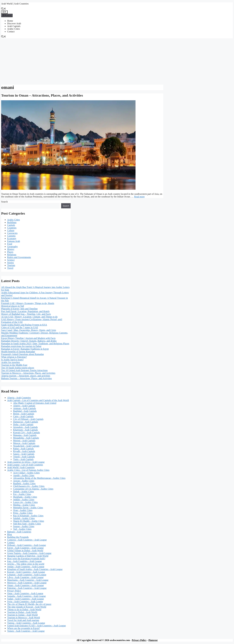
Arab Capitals (14, 26)
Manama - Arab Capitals (25, 435)
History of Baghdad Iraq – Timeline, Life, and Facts (26, 314)
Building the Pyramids (18, 537)
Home (10, 21)
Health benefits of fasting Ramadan (18, 352)
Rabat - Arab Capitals (23, 449)
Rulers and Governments (19, 257)
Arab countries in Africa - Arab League (26, 462)
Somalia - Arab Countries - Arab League (26, 596)
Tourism (11, 265)
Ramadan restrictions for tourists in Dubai (21, 346)
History (11, 249)
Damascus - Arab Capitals (26, 422)
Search (4, 202)
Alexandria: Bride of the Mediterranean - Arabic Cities (39, 478)
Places (10, 252)
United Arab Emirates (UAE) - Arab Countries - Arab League (36, 626)
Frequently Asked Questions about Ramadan (22, 354)
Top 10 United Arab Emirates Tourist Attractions (24, 370)
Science (11, 260)
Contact (11, 32)
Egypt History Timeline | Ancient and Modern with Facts (28, 338)
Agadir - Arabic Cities (24, 475)
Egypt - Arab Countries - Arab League (25, 548)
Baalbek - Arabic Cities (24, 483)
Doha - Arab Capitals (23, 424)
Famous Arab (14, 241)
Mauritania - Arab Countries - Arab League (28, 580)
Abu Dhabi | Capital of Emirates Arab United (35, 403)
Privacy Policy (14, 591)
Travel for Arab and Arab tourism (23, 620)
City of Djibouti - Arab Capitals (28, 419)
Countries (12, 228)
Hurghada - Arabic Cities (25, 497)
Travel (10, 268)
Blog (9, 534)
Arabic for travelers (11, 362)
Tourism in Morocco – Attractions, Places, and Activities (28, 373)
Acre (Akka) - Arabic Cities (26, 473)
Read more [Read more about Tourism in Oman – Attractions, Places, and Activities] (139, 197)
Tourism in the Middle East (14, 365)
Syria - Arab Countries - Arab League (25, 601)
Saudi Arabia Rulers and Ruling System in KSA (24, 325)
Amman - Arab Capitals (24, 408)
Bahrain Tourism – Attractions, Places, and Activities (26, 378)
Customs (11, 236)
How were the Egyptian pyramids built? (26, 559)
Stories (10, 263)
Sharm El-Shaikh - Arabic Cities (29, 521)
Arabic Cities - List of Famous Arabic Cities (28, 470)
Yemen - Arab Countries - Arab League (26, 631)
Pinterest (153, 640)
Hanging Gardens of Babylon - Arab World (28, 556)
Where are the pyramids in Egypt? (24, 628)
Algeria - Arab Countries (19, 398)
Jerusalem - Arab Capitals (25, 427)
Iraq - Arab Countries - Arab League (24, 561)
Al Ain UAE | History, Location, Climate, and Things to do (29, 317)
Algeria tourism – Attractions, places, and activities (26, 376)
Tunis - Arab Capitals (23, 459)
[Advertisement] (117, 61)
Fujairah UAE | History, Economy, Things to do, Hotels (28, 303)
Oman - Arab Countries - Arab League (25, 585)
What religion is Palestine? (14, 357)
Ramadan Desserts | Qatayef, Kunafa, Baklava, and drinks (29, 341)
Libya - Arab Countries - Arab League (25, 577)
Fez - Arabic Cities (22, 494)
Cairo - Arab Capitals (23, 416)
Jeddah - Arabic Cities (24, 500)
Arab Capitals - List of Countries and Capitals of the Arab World (38, 400)
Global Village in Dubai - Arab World (25, 550)
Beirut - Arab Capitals (24, 414)
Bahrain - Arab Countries (19, 532)
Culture (11, 230)
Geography (12, 247)
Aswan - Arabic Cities (24, 481)
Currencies (12, 233)
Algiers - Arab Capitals (24, 406)
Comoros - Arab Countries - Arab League (27, 540)
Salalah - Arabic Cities (24, 518)
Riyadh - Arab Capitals (24, 451)
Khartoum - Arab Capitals (26, 430)
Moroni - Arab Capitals (24, 441)
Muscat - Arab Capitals (24, 443)
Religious (12, 255)
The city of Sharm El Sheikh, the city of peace (29, 604)
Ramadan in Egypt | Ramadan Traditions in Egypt (25, 349)
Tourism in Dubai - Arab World (22, 612)
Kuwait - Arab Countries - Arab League (26, 572)
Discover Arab (14, 23)
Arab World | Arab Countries (15, 4)
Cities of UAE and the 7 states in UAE (20, 327)
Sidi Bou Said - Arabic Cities (27, 524)
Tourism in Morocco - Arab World (24, 618)
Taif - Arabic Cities (22, 529)
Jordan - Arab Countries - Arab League (26, 567)
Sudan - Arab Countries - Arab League (26, 599)
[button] (4, 9)
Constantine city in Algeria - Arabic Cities (33, 489)
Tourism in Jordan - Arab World (22, 615)
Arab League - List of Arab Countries (25, 465)
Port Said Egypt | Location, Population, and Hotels (25, 311)
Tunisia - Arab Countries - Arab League (26, 623)
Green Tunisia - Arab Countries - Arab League (29, 553)
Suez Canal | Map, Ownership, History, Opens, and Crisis (29, 330)
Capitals (11, 225)
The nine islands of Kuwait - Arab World (27, 607)
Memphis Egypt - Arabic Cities (28, 508)
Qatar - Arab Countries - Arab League (25, 593)
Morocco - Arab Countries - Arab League (27, 583)
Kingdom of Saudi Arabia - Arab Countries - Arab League (35, 569)
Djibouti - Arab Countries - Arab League (27, 545)
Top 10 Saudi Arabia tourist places (18, 368)
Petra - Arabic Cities (23, 513)
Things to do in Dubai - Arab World (24, 610)
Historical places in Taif (13, 306)
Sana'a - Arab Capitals (24, 454)
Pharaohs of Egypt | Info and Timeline (19, 309)
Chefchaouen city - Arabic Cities (29, 486)
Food (10, 244)
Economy (12, 238)
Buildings (12, 222)
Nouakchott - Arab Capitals (26, 446)
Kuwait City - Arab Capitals (27, 432)
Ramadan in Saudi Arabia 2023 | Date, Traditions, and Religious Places (35, 344)
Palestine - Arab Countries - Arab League (27, 588)
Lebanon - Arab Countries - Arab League (27, 575)
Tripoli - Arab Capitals (24, 457)
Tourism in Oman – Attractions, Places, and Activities (42, 95)
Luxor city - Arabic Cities (25, 502)
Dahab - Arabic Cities (24, 491)
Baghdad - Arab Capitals (25, 411)
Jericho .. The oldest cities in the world (26, 564)
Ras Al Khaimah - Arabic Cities (28, 516)
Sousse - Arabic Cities (24, 526)
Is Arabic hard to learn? (12, 360)
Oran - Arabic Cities (23, 510)
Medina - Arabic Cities (24, 505)
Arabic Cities (14, 29)
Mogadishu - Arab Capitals (26, 438)
